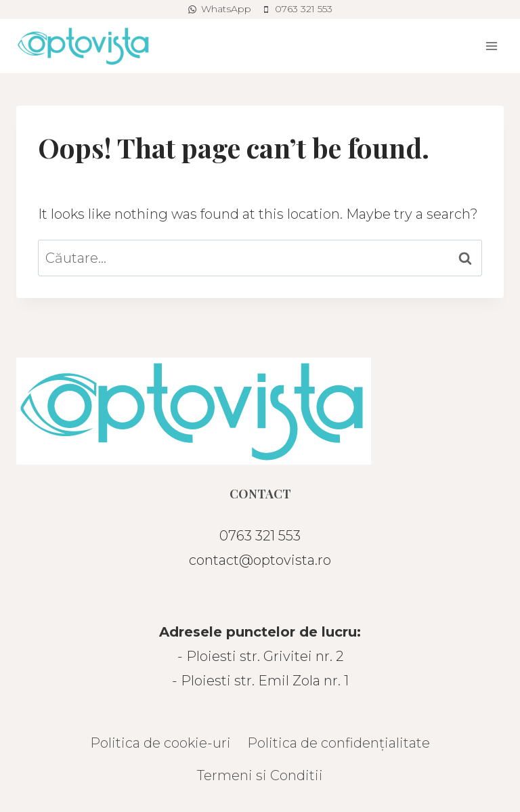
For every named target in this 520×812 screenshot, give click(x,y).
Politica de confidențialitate (339, 743)
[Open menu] (491, 46)
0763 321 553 (260, 536)
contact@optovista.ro (260, 560)
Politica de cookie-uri (160, 743)
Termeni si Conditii (260, 775)
